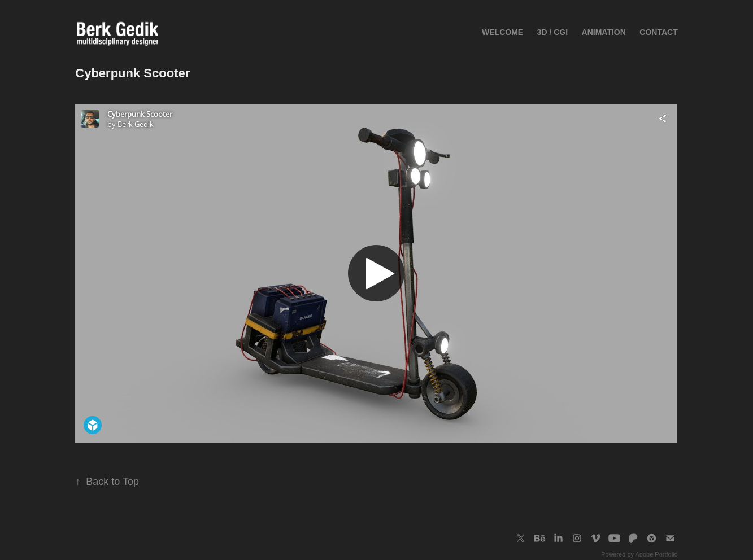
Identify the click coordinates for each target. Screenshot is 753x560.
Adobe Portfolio (656, 554)
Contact (658, 32)
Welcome (502, 32)
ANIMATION (604, 32)
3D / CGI (552, 32)
